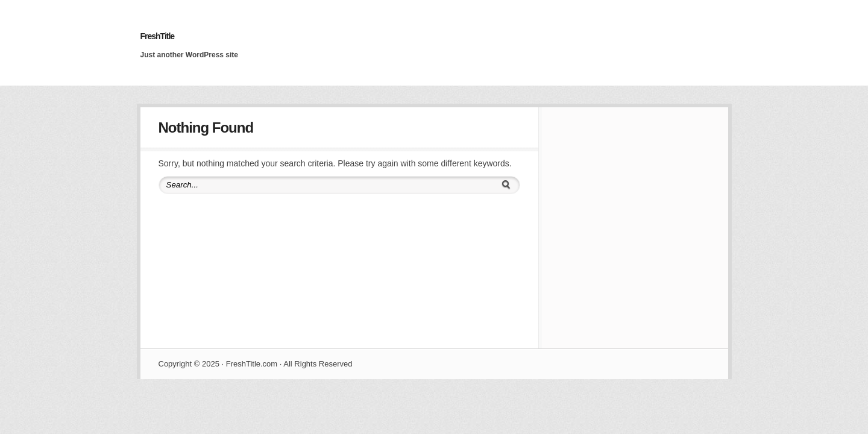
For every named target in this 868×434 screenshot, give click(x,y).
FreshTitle (158, 36)
